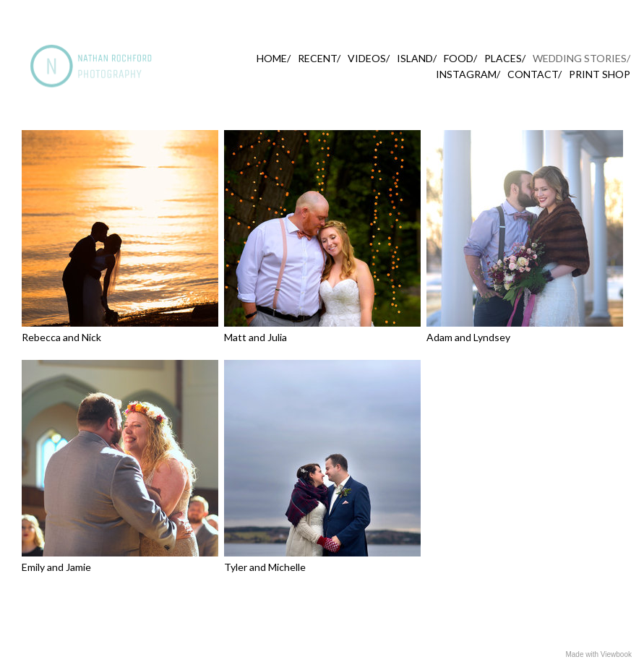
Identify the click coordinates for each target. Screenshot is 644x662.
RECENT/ (319, 58)
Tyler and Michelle (265, 567)
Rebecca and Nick (61, 337)
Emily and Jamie (56, 567)
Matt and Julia (256, 337)
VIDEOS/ (369, 58)
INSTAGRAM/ (468, 74)
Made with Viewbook (598, 654)
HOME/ (274, 58)
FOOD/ (460, 58)
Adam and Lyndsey (468, 337)
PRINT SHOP (600, 74)
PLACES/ (505, 58)
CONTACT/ (534, 74)
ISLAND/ (417, 58)
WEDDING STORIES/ (581, 58)
